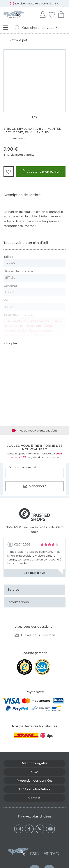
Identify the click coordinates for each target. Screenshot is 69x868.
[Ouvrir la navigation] (6, 28)
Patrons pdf (18, 40)
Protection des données (34, 781)
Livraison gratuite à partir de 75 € (34, 4)
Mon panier (61, 14)
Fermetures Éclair (18, 335)
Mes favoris (52, 14)
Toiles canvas (39, 321)
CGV (34, 772)
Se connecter (43, 14)
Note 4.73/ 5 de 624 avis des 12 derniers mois (34, 529)
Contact (34, 798)
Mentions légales (34, 763)
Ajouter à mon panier (41, 171)
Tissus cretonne (40, 331)
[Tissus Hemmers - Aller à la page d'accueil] (34, 852)
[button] (9, 172)
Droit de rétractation (34, 789)
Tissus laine (43, 335)
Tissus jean (33, 326)
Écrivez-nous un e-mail (35, 635)
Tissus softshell (16, 321)
